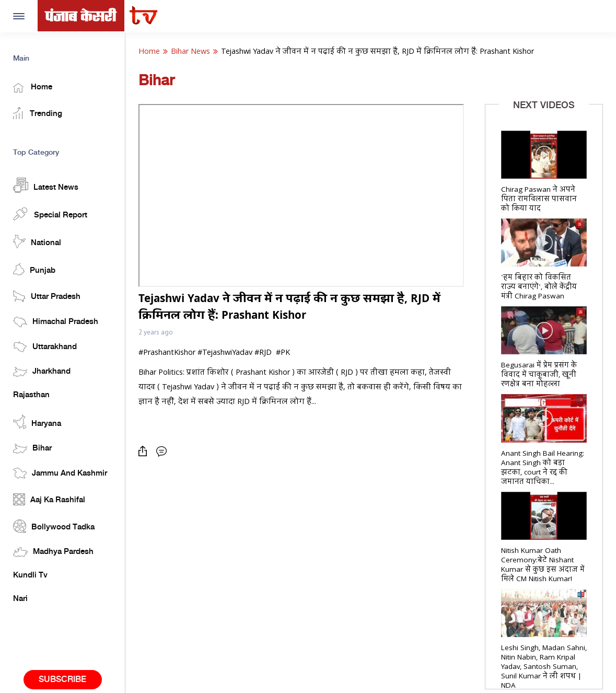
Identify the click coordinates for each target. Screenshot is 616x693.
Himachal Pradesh (56, 322)
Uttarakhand (45, 347)
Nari (20, 599)
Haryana (37, 422)
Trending (38, 113)
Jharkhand (42, 372)
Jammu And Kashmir (60, 473)
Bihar (32, 449)
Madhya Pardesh (53, 552)
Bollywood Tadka (54, 526)
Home (33, 88)
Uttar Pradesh (47, 296)
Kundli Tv (30, 575)
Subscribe (62, 680)
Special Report (50, 214)
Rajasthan (31, 395)
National (37, 241)
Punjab (34, 269)
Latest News (46, 185)
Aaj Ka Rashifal (49, 499)
